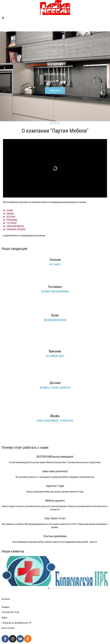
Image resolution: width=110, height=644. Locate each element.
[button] (48, 588)
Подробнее (55, 90)
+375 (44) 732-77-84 (10, 612)
